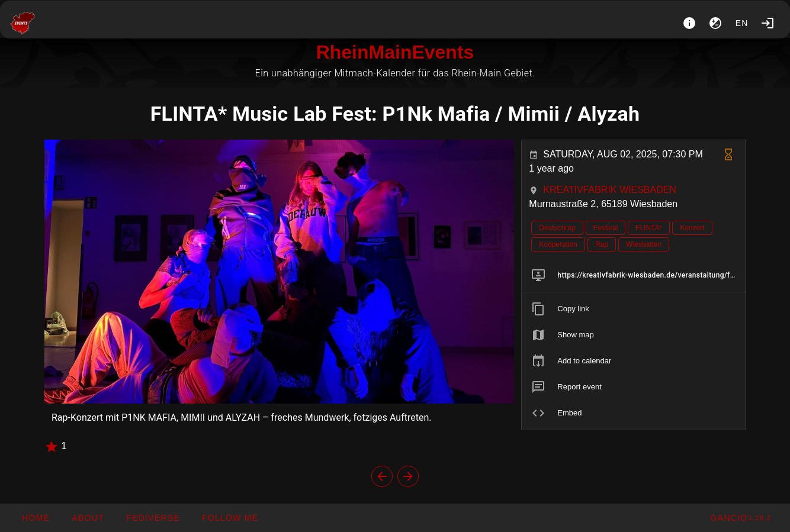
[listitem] (633, 275)
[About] (689, 23)
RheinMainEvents (395, 52)
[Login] (767, 23)
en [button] (742, 23)
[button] (153, 518)
